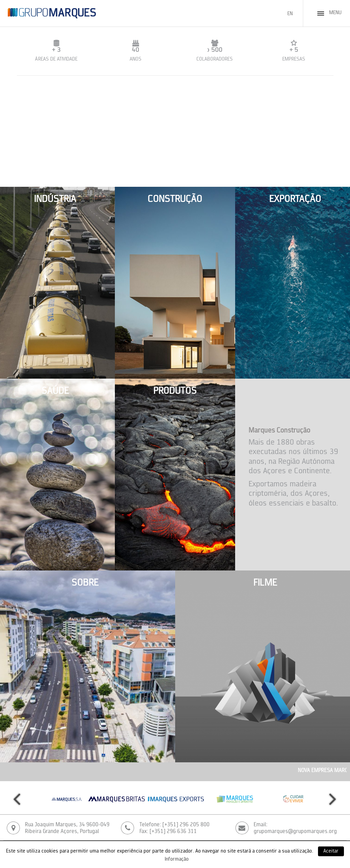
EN (290, 14)
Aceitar (331, 851)
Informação (177, 859)
